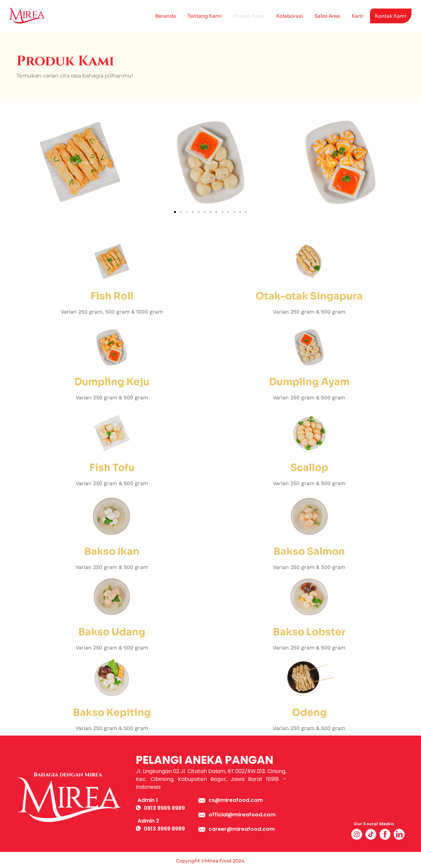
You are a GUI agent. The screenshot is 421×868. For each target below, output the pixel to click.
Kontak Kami (391, 16)
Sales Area (327, 16)
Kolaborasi (290, 16)
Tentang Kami (205, 16)
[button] (175, 212)
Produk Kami (249, 16)
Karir (358, 16)
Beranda (166, 16)
